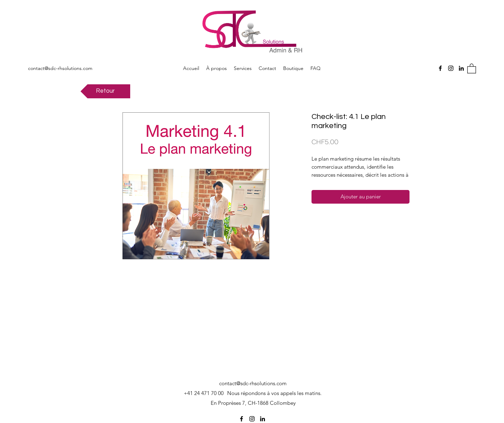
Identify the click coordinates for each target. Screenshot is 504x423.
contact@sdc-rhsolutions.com (60, 68)
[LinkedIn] (461, 68)
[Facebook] (440, 68)
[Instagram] (451, 68)
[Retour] (105, 91)
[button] (472, 68)
